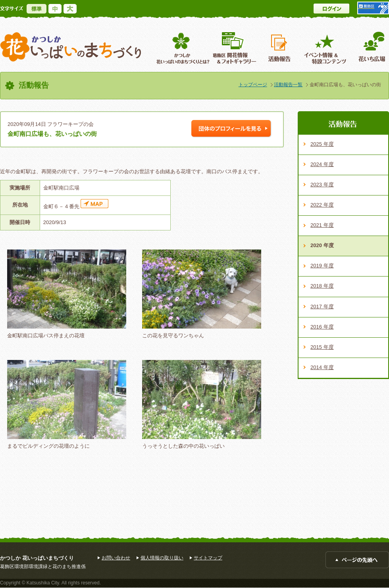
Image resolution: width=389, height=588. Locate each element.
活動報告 (280, 48)
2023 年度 (322, 185)
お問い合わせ (116, 558)
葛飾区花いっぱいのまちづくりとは (182, 48)
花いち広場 (369, 48)
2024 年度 (322, 164)
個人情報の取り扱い (162, 558)
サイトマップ (208, 558)
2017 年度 (322, 307)
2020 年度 (322, 245)
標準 (37, 9)
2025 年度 (322, 144)
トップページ (253, 85)
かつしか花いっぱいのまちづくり (71, 47)
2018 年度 (322, 286)
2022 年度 (322, 205)
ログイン (331, 9)
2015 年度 (322, 347)
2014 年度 (322, 367)
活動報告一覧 (288, 85)
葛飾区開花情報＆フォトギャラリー (234, 48)
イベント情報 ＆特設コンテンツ (326, 48)
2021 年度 (322, 225)
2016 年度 (322, 327)
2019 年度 (322, 266)
